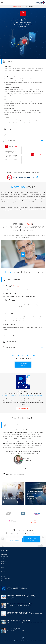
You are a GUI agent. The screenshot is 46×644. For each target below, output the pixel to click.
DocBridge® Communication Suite (15, 587)
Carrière (3, 559)
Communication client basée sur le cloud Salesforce (20, 595)
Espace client (4, 557)
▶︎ (23, 254)
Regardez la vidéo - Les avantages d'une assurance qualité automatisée (25, 622)
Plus (30, 502)
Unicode (3, 581)
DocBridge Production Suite (23, 177)
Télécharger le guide (23, 408)
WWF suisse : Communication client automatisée (19, 604)
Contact (3, 563)
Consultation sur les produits (32, 539)
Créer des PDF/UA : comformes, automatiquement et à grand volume (24, 614)
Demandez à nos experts (23, 365)
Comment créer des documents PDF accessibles (19, 612)
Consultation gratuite (11, 502)
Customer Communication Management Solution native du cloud (17, 589)
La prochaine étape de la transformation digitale (19, 605)
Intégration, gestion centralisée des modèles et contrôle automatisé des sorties (24, 598)
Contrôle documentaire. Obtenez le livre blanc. (19, 620)
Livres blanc (4, 572)
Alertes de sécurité (6, 579)
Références (4, 561)
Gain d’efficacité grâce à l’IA (14, 629)
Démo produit (5, 554)
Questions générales (14, 540)
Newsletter (4, 576)
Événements (4, 574)
